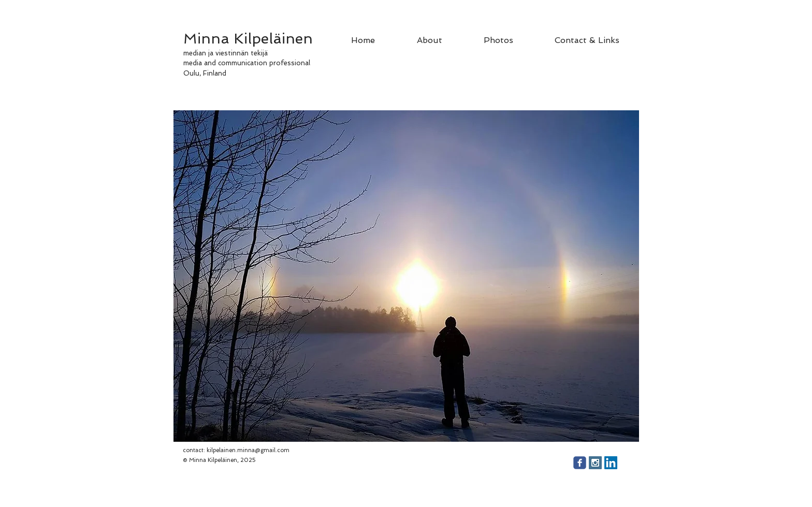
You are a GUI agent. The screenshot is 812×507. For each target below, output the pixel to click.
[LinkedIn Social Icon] (611, 463)
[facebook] (580, 463)
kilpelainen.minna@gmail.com (248, 450)
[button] (406, 276)
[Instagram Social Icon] (595, 463)
